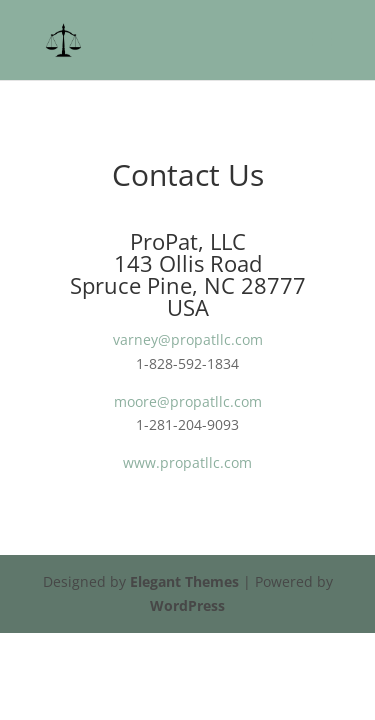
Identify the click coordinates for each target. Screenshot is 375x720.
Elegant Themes (184, 581)
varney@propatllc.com (188, 339)
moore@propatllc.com (188, 401)
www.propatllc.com (187, 462)
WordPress (187, 605)
